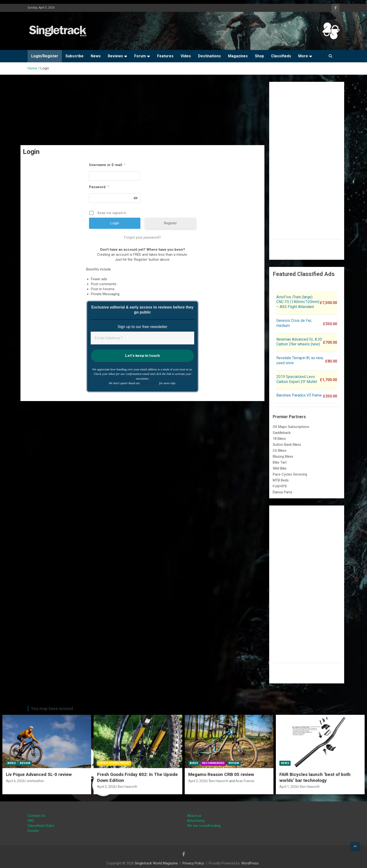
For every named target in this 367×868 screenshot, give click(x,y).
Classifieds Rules (41, 826)
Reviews (115, 56)
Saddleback (282, 433)
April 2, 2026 (198, 781)
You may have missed (52, 709)
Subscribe (74, 56)
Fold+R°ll (280, 486)
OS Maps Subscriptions (291, 427)
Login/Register (45, 56)
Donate (33, 831)
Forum (140, 56)
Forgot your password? (143, 237)
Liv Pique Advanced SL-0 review (39, 774)
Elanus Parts (283, 492)
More (303, 56)
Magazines (238, 56)
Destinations (209, 56)
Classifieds (281, 56)
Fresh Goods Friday (114, 763)
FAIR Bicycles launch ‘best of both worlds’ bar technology (315, 777)
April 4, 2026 (15, 781)
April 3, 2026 (106, 787)
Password (99, 187)
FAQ (31, 821)
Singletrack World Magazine (156, 863)
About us (194, 816)
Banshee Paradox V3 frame (299, 395)
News (96, 56)
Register (170, 223)
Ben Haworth (128, 787)
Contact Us (36, 816)
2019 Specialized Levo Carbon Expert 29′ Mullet (297, 379)
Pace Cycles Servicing (290, 474)
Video (186, 56)
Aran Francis (245, 781)
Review (25, 763)
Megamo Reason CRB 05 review (221, 774)
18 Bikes (279, 439)
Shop (259, 56)
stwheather (35, 781)
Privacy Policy (193, 863)
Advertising (196, 821)
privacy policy (149, 383)
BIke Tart (280, 462)
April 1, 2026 (289, 787)
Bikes (12, 763)
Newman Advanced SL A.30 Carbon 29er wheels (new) (299, 342)
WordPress (250, 863)
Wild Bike (280, 468)
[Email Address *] (142, 338)
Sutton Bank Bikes (287, 445)
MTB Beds (281, 480)
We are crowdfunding (204, 826)
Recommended (213, 763)
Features (165, 56)
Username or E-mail (107, 165)
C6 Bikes (280, 451)
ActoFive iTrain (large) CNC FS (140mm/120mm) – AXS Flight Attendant (298, 302)
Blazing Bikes (283, 456)
